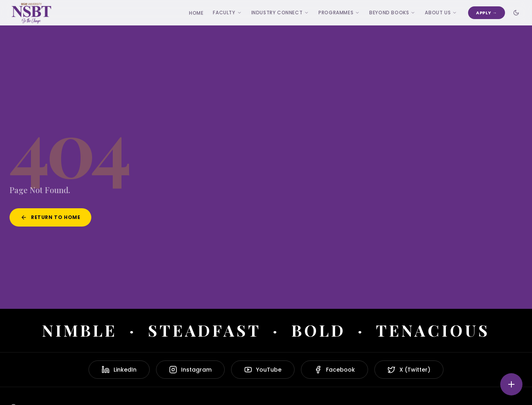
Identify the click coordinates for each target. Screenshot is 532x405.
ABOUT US (441, 13)
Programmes (339, 13)
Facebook (334, 370)
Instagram (190, 370)
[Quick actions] (511, 384)
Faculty (227, 13)
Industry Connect (280, 13)
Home (196, 13)
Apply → (487, 13)
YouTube (263, 370)
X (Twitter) (409, 370)
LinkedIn (119, 370)
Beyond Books (392, 13)
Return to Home (50, 217)
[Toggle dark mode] (516, 13)
